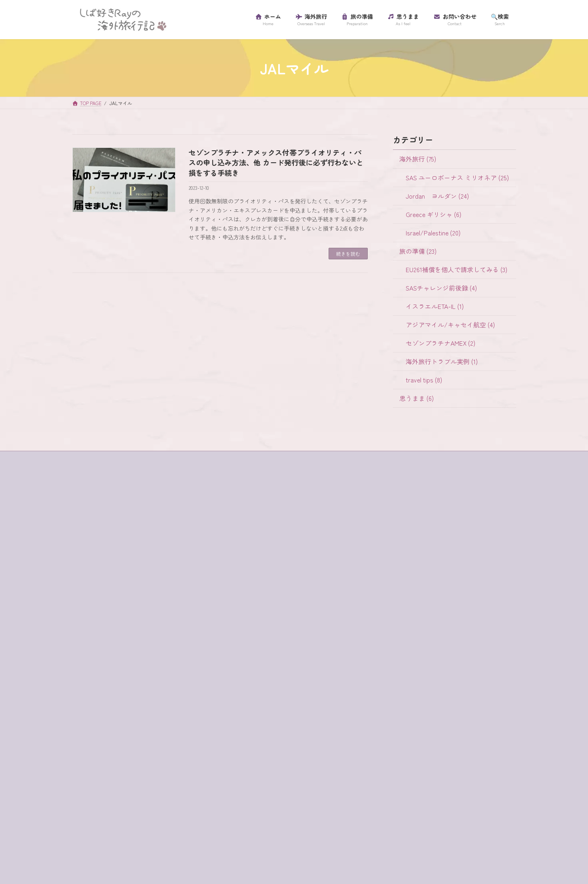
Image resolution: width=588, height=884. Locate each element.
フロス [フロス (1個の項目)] (130, 780)
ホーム (88, 529)
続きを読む (348, 254)
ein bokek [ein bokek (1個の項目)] (91, 633)
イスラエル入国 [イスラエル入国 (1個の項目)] (100, 659)
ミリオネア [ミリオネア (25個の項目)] (135, 793)
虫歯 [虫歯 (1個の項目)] (179, 833)
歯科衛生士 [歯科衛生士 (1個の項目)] (176, 820)
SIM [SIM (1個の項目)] (84, 646)
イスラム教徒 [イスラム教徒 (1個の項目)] (149, 659)
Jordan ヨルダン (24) (437, 196)
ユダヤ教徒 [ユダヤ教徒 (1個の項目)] (176, 793)
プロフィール (96, 570)
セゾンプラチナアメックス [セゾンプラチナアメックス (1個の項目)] (114, 740)
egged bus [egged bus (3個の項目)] (172, 619)
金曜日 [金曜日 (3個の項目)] (124, 846)
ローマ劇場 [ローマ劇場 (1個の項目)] (94, 820)
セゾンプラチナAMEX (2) (440, 343)
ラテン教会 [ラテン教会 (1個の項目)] (130, 806)
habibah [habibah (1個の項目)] (126, 633)
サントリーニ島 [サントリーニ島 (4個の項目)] (141, 713)
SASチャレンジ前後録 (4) (441, 288)
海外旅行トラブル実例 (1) (441, 361)
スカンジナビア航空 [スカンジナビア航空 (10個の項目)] (105, 726)
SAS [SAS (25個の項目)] (185, 633)
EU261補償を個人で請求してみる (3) (456, 269)
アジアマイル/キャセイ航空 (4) (450, 325)
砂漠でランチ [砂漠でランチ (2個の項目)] (144, 833)
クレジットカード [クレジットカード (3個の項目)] (102, 699)
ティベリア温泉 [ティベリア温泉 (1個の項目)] (100, 766)
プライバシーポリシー (105, 556)
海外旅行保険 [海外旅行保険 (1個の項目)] (97, 833)
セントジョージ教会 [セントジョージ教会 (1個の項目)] (105, 753)
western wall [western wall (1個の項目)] (117, 646)
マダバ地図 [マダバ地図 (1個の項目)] (94, 793)
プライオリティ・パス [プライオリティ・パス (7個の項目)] (179, 780)
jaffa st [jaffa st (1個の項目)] (157, 633)
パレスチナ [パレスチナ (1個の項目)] (94, 780)
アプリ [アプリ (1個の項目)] (153, 646)
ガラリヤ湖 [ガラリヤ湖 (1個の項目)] (94, 686)
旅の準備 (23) (418, 251)
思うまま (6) (416, 398)
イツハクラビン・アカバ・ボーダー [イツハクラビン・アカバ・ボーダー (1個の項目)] (125, 673)
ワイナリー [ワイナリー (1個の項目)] (135, 820)
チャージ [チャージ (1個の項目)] (155, 753)
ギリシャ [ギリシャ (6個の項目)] (173, 686)
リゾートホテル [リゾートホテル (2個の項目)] (176, 806)
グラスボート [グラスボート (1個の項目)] (155, 699)
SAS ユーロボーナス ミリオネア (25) (457, 177)
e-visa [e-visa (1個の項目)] (139, 619)
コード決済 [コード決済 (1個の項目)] (94, 713)
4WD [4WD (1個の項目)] (85, 619)
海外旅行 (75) (417, 159)
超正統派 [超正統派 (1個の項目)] (91, 846)
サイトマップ (96, 543)
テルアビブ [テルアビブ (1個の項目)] (146, 766)
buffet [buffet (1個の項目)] (111, 619)
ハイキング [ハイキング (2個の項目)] (187, 766)
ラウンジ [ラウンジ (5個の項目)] (91, 806)
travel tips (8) (424, 380)
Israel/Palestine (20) (433, 232)
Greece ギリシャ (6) (433, 214)
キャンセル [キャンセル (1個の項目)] (135, 686)
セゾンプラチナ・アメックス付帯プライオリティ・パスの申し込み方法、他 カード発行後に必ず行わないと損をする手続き (276, 162)
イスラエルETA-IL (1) (434, 306)
